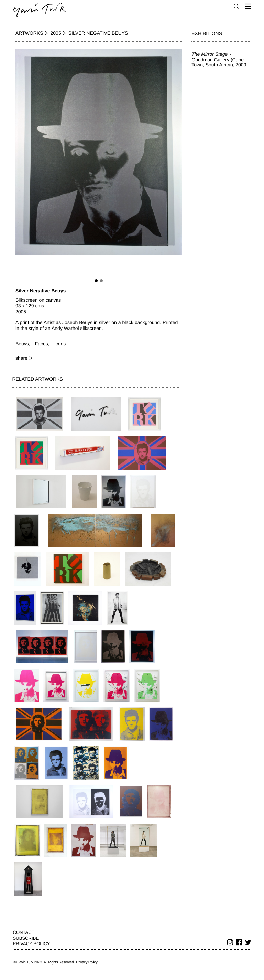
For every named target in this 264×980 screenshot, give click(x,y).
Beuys (22, 344)
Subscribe (26, 938)
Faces (42, 344)
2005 (56, 33)
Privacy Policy (31, 944)
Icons (60, 344)
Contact (23, 932)
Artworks (29, 33)
